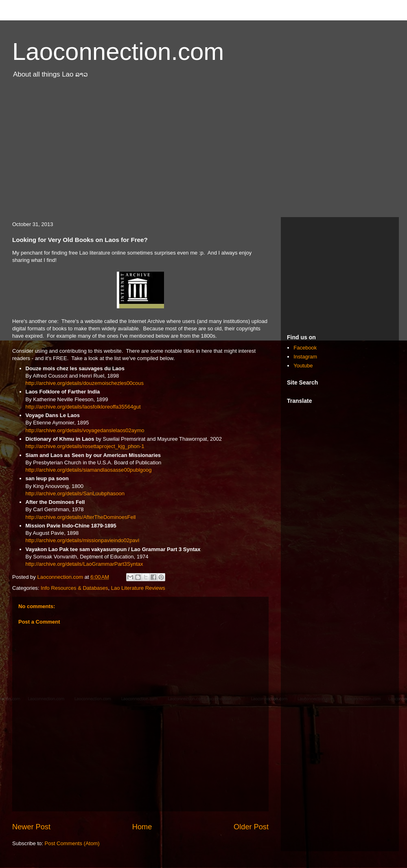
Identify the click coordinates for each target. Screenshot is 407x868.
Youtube (303, 366)
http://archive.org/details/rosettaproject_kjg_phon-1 (85, 446)
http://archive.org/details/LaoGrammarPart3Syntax (84, 564)
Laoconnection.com (118, 52)
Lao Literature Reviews (138, 588)
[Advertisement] (203, 152)
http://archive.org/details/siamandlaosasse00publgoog (89, 470)
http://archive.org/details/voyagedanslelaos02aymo (85, 430)
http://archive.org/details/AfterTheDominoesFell (81, 517)
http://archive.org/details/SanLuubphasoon (75, 493)
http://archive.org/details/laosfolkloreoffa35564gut (83, 407)
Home (142, 827)
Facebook (305, 348)
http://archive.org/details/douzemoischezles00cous (85, 383)
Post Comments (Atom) (72, 843)
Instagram (305, 357)
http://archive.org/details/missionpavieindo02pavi (83, 540)
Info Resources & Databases (74, 588)
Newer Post (31, 827)
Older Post (251, 827)
